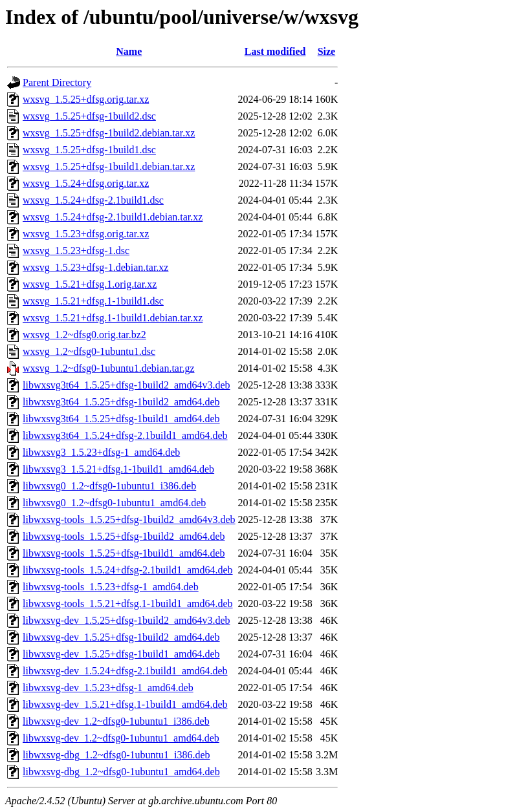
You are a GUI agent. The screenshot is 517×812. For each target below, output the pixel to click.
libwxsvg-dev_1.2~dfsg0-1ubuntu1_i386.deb (116, 721)
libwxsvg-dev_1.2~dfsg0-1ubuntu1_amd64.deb (121, 738)
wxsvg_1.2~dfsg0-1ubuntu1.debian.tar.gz (109, 368)
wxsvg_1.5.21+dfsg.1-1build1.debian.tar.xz (113, 318)
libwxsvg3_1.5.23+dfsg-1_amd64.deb (101, 452)
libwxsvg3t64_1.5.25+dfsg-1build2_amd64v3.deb (126, 385)
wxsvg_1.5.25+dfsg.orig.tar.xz (86, 99)
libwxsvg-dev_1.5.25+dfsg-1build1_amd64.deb (121, 654)
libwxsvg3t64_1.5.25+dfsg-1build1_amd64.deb (121, 419)
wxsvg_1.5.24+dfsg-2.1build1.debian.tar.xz (113, 217)
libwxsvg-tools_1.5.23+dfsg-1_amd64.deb (111, 587)
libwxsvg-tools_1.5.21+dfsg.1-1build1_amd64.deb (128, 604)
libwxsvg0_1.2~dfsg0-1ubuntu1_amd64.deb (114, 503)
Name (129, 51)
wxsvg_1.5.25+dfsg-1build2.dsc (89, 116)
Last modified (275, 51)
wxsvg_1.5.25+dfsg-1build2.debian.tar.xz (109, 133)
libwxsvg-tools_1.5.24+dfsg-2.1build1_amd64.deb (128, 570)
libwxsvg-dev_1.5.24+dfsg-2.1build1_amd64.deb (125, 671)
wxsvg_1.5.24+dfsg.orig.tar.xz (86, 183)
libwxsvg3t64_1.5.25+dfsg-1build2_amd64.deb (121, 402)
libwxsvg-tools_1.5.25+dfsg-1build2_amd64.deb (124, 536)
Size (327, 51)
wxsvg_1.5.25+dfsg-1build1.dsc (89, 150)
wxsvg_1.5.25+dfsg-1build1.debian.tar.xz (109, 166)
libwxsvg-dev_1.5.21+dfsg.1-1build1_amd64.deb (125, 704)
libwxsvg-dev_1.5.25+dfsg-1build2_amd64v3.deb (126, 620)
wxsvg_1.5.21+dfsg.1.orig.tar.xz (90, 284)
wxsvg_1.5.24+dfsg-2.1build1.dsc (93, 200)
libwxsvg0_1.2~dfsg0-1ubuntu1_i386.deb (109, 486)
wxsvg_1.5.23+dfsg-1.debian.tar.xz (95, 267)
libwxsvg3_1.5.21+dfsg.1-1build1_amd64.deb (118, 469)
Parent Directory (57, 82)
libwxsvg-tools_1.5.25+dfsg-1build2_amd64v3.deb (129, 519)
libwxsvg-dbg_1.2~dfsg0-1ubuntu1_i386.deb (116, 755)
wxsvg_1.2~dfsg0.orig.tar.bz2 (84, 335)
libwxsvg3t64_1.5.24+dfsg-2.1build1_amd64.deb (125, 435)
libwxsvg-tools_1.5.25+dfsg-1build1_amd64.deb (124, 553)
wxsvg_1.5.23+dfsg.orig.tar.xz (86, 234)
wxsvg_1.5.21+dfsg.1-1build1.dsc (93, 301)
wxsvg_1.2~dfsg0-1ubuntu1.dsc (89, 351)
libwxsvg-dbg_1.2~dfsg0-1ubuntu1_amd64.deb (121, 772)
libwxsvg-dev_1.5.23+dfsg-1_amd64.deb (108, 688)
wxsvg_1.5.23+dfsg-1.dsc (76, 251)
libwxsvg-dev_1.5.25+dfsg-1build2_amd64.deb (121, 637)
